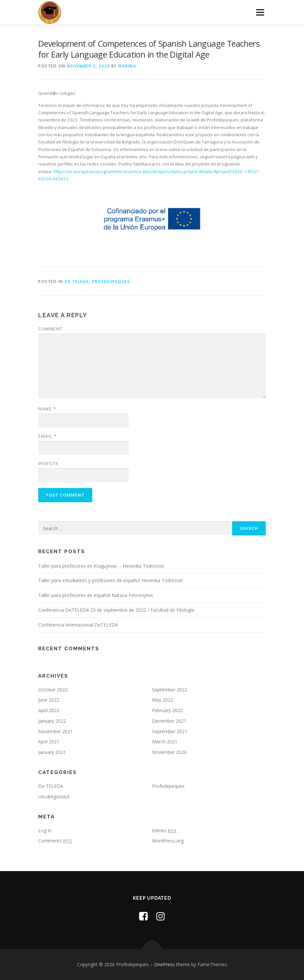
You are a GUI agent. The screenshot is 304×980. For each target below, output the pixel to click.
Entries (164, 830)
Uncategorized (54, 797)
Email (47, 436)
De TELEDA (77, 282)
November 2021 (56, 731)
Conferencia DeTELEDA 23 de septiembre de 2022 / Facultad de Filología (116, 610)
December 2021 (169, 721)
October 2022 (53, 690)
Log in (45, 830)
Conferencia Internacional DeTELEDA (78, 625)
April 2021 (49, 742)
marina (127, 66)
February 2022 (167, 710)
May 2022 (163, 700)
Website (49, 463)
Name (47, 409)
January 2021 (52, 752)
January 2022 (52, 721)
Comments (55, 841)
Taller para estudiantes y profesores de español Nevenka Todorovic (111, 580)
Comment (50, 329)
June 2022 (49, 700)
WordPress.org (168, 841)
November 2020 (169, 752)
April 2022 (49, 710)
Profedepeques (111, 282)
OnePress (164, 964)
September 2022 (170, 690)
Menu (260, 12)
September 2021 (170, 731)
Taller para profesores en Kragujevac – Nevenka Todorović (101, 566)
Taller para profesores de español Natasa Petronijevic (96, 595)
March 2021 (165, 742)
